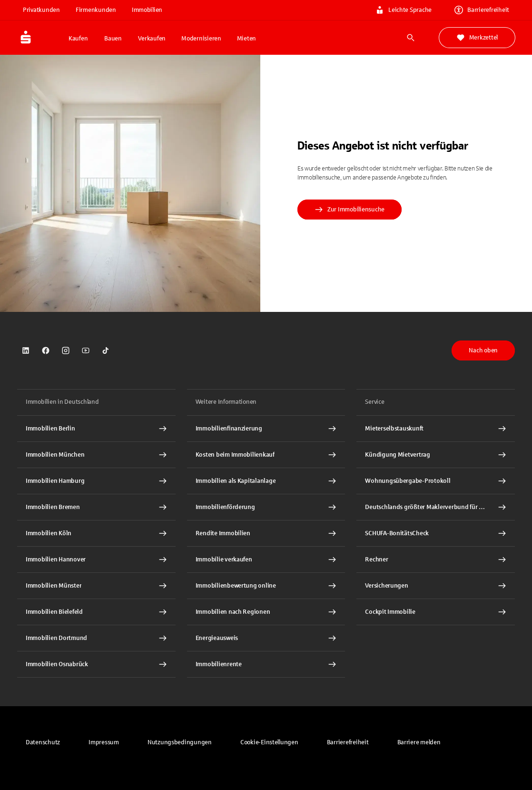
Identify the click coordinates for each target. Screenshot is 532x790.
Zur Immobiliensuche (350, 210)
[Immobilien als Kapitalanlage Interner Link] (266, 481)
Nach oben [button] (483, 350)
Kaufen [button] (78, 39)
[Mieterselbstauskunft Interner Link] (436, 429)
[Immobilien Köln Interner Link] (96, 533)
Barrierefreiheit (348, 742)
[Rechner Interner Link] (436, 560)
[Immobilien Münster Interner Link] (96, 586)
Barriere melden (419, 742)
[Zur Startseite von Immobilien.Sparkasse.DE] (40, 38)
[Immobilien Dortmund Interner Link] (96, 638)
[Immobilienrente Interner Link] (266, 664)
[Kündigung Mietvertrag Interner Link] (436, 455)
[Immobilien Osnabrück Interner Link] (96, 664)
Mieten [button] (246, 39)
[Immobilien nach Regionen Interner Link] (266, 612)
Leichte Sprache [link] (404, 10)
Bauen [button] (113, 39)
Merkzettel (477, 38)
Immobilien (147, 10)
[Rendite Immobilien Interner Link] (266, 533)
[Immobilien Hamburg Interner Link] (96, 481)
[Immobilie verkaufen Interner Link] (266, 560)
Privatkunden (41, 10)
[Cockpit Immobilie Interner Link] (436, 612)
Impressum (104, 742)
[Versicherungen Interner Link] (436, 586)
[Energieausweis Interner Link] (266, 638)
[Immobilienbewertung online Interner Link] (266, 586)
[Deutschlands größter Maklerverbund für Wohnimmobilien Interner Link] (436, 507)
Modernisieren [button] (201, 39)
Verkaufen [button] (152, 39)
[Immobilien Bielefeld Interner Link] (96, 612)
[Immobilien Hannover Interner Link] (96, 560)
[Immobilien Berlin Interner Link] (96, 429)
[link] (26, 350)
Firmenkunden (96, 10)
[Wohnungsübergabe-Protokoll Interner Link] (436, 481)
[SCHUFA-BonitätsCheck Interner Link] (436, 533)
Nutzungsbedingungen (180, 742)
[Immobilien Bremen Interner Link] (96, 507)
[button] (269, 742)
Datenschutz (43, 742)
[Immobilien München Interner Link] (96, 455)
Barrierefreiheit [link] (482, 10)
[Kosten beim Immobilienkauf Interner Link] (266, 455)
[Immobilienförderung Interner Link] (266, 507)
